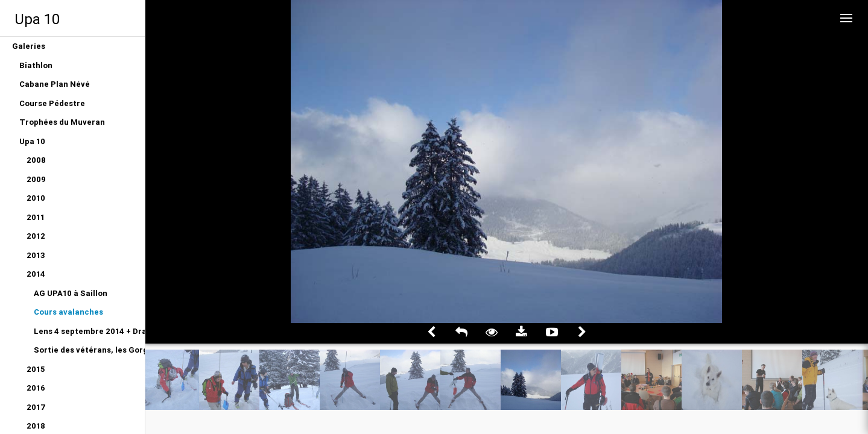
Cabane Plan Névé (55, 84)
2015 (36, 369)
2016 (36, 388)
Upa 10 (37, 19)
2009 (36, 179)
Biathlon (36, 65)
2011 (36, 217)
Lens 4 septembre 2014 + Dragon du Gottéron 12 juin (89, 331)
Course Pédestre (52, 103)
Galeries (29, 46)
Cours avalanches (68, 312)
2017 (36, 407)
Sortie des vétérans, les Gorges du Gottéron (89, 350)
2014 (36, 274)
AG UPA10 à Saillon (71, 293)
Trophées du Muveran (62, 122)
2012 (36, 236)
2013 (36, 255)
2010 (36, 198)
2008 (36, 160)
